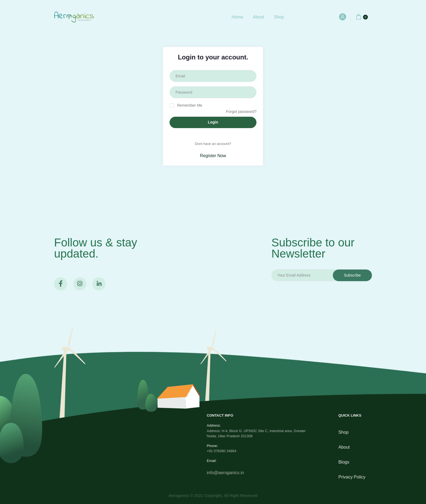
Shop (279, 17)
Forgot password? (241, 112)
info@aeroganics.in (225, 473)
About (259, 17)
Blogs (344, 462)
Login (213, 122)
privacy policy (352, 477)
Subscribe (352, 275)
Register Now (213, 156)
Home (237, 17)
